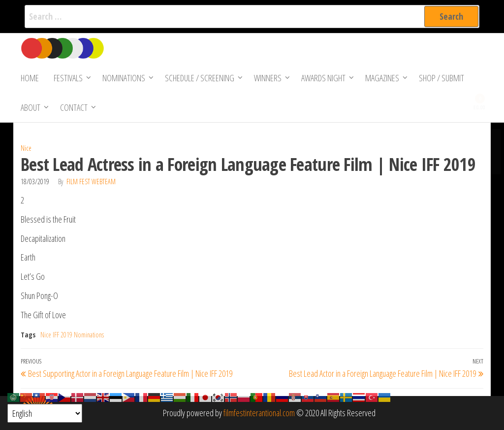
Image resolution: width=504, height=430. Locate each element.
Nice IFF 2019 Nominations (72, 335)
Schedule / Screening (200, 78)
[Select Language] (45, 413)
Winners (268, 78)
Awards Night (323, 78)
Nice (26, 148)
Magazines (382, 78)
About (31, 107)
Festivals (68, 78)
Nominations (124, 78)
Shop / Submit (441, 78)
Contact (74, 107)
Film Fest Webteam (91, 182)
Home (30, 78)
